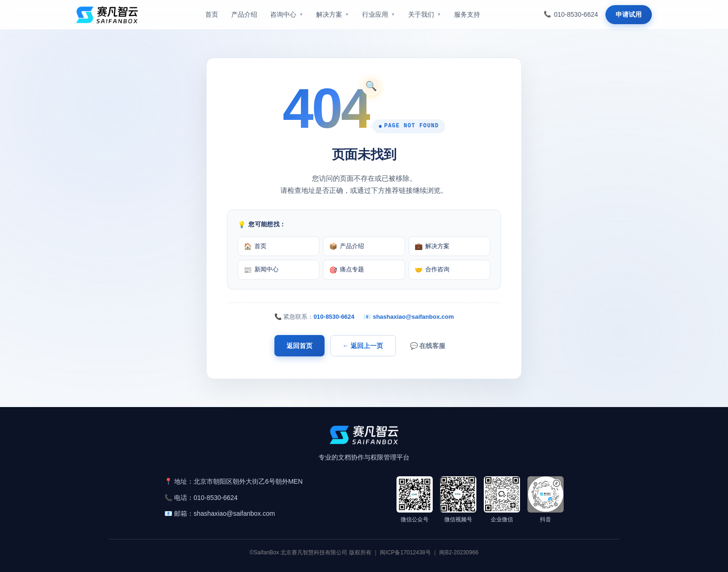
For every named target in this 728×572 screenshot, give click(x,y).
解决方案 (432, 246)
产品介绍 (347, 246)
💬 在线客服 (428, 346)
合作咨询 (432, 270)
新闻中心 (261, 270)
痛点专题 (347, 270)
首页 (255, 246)
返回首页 (299, 346)
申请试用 (629, 14)
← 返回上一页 (363, 346)
